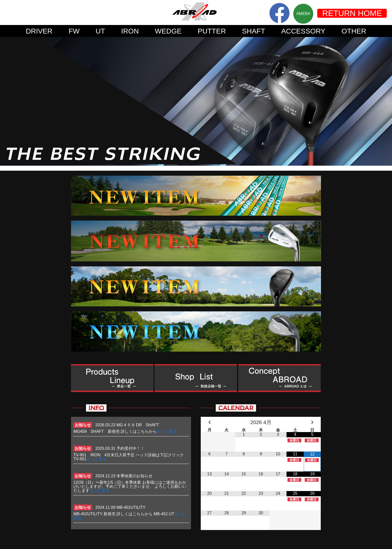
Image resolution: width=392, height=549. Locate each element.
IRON (130, 31)
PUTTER (212, 31)
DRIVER (39, 31)
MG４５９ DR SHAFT (140, 425)
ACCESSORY (303, 31)
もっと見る (167, 431)
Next (385, 101)
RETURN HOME (352, 13)
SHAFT (254, 31)
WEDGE (168, 31)
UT (100, 31)
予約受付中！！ (130, 448)
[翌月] (312, 422)
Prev (6, 101)
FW (74, 31)
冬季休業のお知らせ (134, 476)
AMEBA (303, 14)
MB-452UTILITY (131, 507)
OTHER (354, 31)
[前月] (209, 422)
